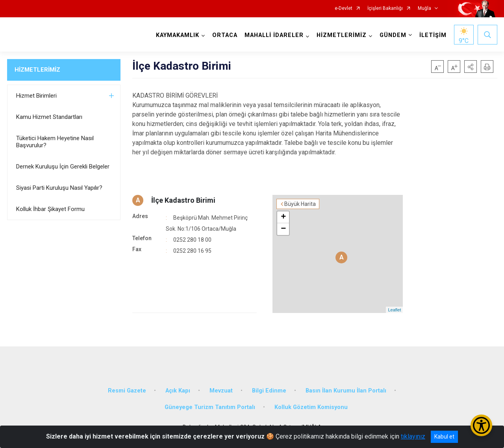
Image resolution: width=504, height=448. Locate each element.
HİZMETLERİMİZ (37, 70)
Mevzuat (221, 391)
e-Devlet (344, 8)
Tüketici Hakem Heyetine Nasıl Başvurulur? (55, 142)
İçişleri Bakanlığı (385, 8)
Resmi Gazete (127, 391)
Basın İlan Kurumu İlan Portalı (346, 391)
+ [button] (283, 217)
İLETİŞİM (433, 35)
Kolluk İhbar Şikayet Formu (50, 209)
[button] (471, 67)
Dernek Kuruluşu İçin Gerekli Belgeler (63, 167)
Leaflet (394, 310)
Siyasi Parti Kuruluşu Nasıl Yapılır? (59, 188)
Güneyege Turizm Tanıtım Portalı (210, 407)
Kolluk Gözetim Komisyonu (311, 407)
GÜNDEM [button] (393, 35)
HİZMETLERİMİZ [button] (342, 35)
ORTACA (225, 35)
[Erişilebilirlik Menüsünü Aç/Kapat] (481, 425)
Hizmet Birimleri (36, 96)
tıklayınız (413, 436)
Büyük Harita (300, 204)
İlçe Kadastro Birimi (183, 200)
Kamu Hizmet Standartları (49, 117)
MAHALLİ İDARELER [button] (274, 35)
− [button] (283, 229)
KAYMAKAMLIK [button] (178, 35)
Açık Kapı (178, 391)
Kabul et (444, 437)
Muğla (424, 8)
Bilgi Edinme (269, 391)
